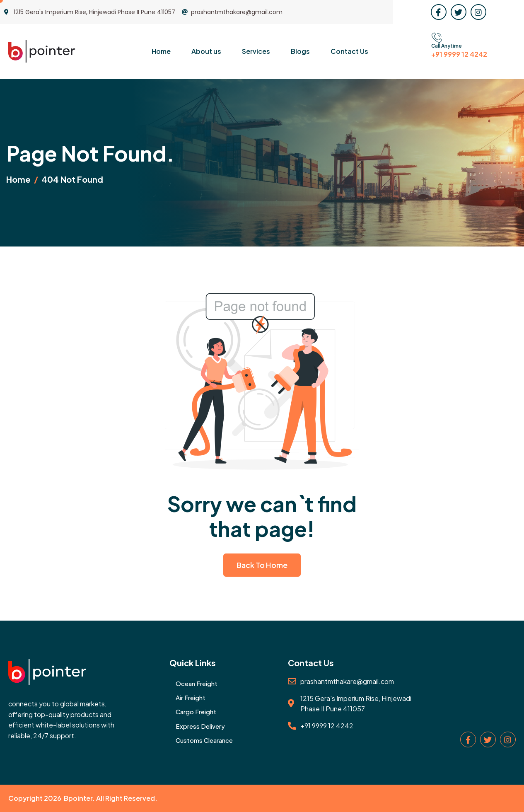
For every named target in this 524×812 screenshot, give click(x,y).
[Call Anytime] (437, 38)
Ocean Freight (197, 683)
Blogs (300, 51)
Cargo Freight (196, 712)
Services (256, 51)
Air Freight (191, 697)
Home (161, 51)
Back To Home (262, 565)
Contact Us (349, 51)
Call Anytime (447, 46)
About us (206, 51)
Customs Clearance (204, 740)
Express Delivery (200, 726)
